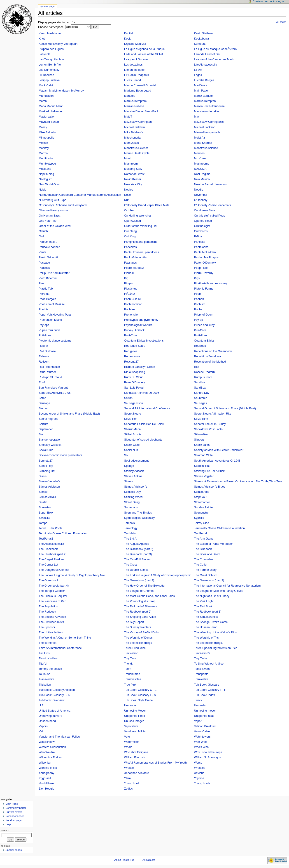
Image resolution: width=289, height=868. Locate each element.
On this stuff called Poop (210, 216)
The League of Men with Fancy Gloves (219, 591)
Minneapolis (47, 138)
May (197, 117)
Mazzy (43, 127)
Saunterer (200, 398)
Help (8, 824)
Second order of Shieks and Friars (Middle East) (69, 414)
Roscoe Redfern (205, 372)
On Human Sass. (50, 216)
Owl (41, 236)
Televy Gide (202, 523)
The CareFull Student (138, 559)
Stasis (43, 476)
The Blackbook (48, 549)
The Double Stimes (136, 570)
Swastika (45, 518)
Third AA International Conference (60, 648)
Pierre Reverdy (204, 273)
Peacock (44, 268)
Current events (14, 812)
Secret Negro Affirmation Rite (213, 414)
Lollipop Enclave (49, 80)
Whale (128, 747)
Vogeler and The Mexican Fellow (60, 737)
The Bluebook (203, 549)
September (46, 429)
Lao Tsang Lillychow (52, 59)
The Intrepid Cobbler (52, 591)
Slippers (199, 440)
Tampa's (129, 523)
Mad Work (201, 85)
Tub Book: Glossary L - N (140, 695)
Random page (14, 820)
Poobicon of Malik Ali (52, 304)
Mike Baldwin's (134, 132)
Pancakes (131, 247)
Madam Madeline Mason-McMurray (61, 91)
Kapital (129, 33)
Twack (198, 700)
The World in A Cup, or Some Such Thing (65, 638)
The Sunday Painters (138, 627)
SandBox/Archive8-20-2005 (142, 393)
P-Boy (198, 236)
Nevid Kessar (133, 179)
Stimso (43, 492)
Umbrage (130, 705)
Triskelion (45, 685)
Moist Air (200, 138)
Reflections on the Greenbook (213, 351)
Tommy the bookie (50, 669)
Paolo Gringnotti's (135, 257)
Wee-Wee (200, 742)
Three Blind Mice (135, 648)
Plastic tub (131, 289)
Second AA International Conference (147, 408)
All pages (281, 22)
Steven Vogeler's (50, 481)
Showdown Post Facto (208, 429)
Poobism (200, 304)
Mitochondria (132, 138)
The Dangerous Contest (54, 570)
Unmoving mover (205, 711)
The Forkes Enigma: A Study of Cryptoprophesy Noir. (158, 575)
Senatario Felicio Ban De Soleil (144, 424)
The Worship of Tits (206, 638)
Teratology (131, 528)
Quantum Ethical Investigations (144, 341)
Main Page (201, 91)
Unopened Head (135, 716)
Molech (43, 143)
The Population (48, 606)
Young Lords (202, 783)
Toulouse (45, 674)
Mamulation (46, 96)
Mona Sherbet (203, 143)
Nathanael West (134, 174)
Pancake (200, 242)
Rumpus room (203, 377)
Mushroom (131, 164)
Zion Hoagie (47, 789)
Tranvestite (201, 679)
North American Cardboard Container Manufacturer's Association (80, 195)
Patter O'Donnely (205, 263)
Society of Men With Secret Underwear (219, 450)
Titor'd (43, 664)
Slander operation (50, 440)
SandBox (200, 388)
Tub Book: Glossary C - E (140, 690)
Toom (128, 669)
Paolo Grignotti (48, 257)
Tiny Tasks (201, 658)
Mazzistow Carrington (138, 122)
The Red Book (203, 606)
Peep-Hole (201, 268)
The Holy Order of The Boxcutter (145, 586)
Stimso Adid (202, 492)
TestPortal (200, 533)
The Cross (131, 565)
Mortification (47, 158)
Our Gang (131, 231)
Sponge (129, 466)
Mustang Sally (133, 169)
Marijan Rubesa (134, 106)
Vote (127, 737)
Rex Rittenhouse (49, 367)
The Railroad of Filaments (141, 606)
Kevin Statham (204, 33)
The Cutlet (201, 565)
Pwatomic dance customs (55, 341)
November (201, 195)
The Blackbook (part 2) (139, 549)
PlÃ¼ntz (129, 294)
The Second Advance (52, 617)
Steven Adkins (133, 476)
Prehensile (131, 315)
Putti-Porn (200, 335)
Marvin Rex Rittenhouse (209, 106)
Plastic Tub (46, 289)
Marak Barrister (204, 96)
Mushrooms (202, 164)
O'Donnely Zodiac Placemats (213, 205)
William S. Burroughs (207, 757)
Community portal (16, 808)
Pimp (42, 283)
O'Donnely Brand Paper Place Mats (147, 205)
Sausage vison (134, 403)
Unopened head (204, 716)
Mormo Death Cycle (137, 153)
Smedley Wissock (50, 445)
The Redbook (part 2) (138, 612)
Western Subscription (52, 747)
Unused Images (134, 721)
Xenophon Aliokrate (137, 773)
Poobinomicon (133, 304)
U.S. (42, 705)
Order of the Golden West (55, 226)
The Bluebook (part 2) (53, 554)
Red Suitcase (47, 351)
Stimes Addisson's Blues (210, 487)
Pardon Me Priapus (206, 257)
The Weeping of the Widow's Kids (216, 632)
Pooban (199, 299)
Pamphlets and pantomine (141, 242)
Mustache (45, 169)
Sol (126, 455)
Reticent (44, 362)
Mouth (128, 158)
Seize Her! (131, 419)
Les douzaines (133, 65)
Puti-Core (200, 330)
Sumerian (45, 507)
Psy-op (199, 320)
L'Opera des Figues (51, 49)
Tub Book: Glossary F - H (210, 690)
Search (5, 830)
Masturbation (47, 117)
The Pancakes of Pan (52, 601)
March (43, 101)
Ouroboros (201, 231)
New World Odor (49, 184)
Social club (131, 450)
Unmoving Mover (135, 711)
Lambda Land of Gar (207, 54)
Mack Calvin (47, 85)
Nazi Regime (202, 174)
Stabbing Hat (47, 471)
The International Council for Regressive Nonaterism (227, 586)
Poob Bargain (48, 299)
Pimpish (129, 283)
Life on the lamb (134, 70)
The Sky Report (134, 622)
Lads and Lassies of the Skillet (143, 54)
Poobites (130, 309)
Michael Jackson (205, 127)
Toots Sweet (202, 669)
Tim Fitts (44, 653)
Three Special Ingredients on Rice (216, 648)
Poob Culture (133, 299)
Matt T (128, 117)
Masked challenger (51, 111)
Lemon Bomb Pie (50, 65)
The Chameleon (204, 559)
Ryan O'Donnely (135, 382)
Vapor (198, 721)
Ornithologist (202, 226)
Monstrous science (206, 148)
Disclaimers (148, 860)
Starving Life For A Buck (209, 471)
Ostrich (43, 231)
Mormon (199, 153)
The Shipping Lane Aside (140, 617)
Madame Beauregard (138, 91)
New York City (133, 184)
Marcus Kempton (205, 101)
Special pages (14, 850)
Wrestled (200, 768)
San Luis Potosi (134, 388)
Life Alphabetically (206, 65)
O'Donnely (201, 200)
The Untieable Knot (51, 632)
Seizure (44, 424)
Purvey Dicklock (134, 330)
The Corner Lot (48, 565)
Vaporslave (131, 726)
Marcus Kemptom (135, 101)
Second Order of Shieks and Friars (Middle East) (225, 408)
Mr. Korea (200, 158)
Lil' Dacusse (47, 75)
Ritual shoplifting (135, 372)
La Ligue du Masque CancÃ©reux (216, 49)
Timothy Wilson (49, 658)
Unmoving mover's (51, 716)
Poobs (198, 309)
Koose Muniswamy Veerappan (58, 44)
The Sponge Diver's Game (211, 622)
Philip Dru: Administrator (54, 273)
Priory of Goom (204, 315)
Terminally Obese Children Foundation (63, 533)
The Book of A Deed (207, 554)
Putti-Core (131, 335)
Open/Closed (133, 221)
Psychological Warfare (138, 325)
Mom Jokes (132, 143)
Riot (197, 367)
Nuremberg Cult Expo (53, 200)
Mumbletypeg (47, 164)
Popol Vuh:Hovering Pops (55, 315)
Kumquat (200, 44)
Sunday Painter (204, 507)
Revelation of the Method (210, 362)
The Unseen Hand (206, 627)
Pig (126, 278)
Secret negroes (49, 419)
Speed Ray (46, 466)
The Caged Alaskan (51, 559)
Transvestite (47, 679)
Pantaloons (201, 247)
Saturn (128, 398)
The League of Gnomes (139, 591)
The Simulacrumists (51, 622)
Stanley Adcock (134, 471)
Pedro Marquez (134, 268)
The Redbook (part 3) (208, 612)
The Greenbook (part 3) (209, 580)
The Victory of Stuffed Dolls (141, 632)
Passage (44, 263)
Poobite (44, 309)
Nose (128, 195)
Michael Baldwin (135, 127)
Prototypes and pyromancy (141, 320)
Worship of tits (48, 768)
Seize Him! (201, 419)
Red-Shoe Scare (135, 346)
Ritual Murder (47, 372)
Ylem (127, 778)
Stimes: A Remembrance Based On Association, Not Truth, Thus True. (239, 481)
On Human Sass (205, 210)
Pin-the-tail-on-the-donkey (211, 283)
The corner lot (48, 643)
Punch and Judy (204, 325)
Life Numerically (49, 70)
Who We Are (47, 752)
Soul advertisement (136, 461)
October (129, 210)
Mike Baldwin (47, 132)
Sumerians (131, 507)
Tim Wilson (131, 653)
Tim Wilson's (202, 653)
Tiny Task (130, 658)
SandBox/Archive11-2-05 (55, 393)
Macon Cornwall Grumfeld (141, 85)
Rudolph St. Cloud (50, 377)
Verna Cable (202, 731)
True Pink (130, 685)
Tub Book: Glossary (207, 685)
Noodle (199, 190)
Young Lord (131, 783)
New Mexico (202, 179)
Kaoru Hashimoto (50, 33)
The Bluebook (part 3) (138, 554)
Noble (43, 190)
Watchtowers (202, 737)
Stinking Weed (133, 497)
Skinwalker (201, 434)
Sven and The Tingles (138, 513)
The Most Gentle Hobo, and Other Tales (149, 596)
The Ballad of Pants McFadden (214, 544)
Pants (42, 252)
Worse (198, 763)
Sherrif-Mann (132, 429)
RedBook (200, 346)
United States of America (55, 711)
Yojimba (199, 778)
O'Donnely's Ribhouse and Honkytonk (63, 205)
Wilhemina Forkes (50, 757)
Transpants (201, 674)
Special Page (47, 6)
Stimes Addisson (49, 487)
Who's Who (201, 747)
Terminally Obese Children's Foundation (220, 528)
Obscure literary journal (54, 210)
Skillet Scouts (133, 434)
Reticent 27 (131, 362)
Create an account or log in (268, 1)
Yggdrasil (45, 778)
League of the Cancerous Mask (214, 59)
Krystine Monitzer (135, 44)
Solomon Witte (204, 455)
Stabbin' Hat (202, 466)
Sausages (200, 403)
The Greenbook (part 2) (139, 580)
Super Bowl (46, 513)
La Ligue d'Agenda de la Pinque (144, 49)
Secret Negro (133, 414)
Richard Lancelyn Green (140, 367)
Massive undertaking (207, 111)
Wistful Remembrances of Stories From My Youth (155, 763)
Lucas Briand (133, 80)
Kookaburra (202, 39)
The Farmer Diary (205, 570)
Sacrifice (200, 382)
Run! (42, 382)
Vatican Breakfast (205, 726)
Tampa (43, 523)
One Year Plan (48, 221)
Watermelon (132, 742)
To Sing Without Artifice (209, 664)
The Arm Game (204, 539)
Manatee (130, 96)
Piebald (129, 273)
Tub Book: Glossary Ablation (57, 690)
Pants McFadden (205, 252)
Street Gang (132, 502)
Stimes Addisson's (136, 487)
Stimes (129, 481)
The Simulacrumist (206, 617)
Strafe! (43, 502)
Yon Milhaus (47, 783)
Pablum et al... (48, 242)
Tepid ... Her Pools (51, 528)
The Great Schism (206, 575)
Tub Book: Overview (52, 700)
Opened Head (203, 221)
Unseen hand (47, 721)
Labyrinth (45, 54)
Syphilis (199, 518)
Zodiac (128, 789)
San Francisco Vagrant (53, 388)
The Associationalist (51, 544)
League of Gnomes (136, 59)
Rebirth (43, 346)
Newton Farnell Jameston (210, 184)
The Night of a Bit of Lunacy (212, 596)
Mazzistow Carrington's (209, 122)
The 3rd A (130, 539)
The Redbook (47, 612)
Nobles (129, 190)
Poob (198, 294)
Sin (41, 434)
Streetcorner (202, 502)
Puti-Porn (45, 335)
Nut (126, 200)
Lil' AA (198, 70)
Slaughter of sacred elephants (143, 440)
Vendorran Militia (135, 731)
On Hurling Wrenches (138, 216)
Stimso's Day (133, 492)
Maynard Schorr (49, 122)
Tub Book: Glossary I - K (54, 695)
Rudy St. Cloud (134, 377)
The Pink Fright (204, 601)
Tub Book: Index (205, 695)
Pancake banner (49, 247)
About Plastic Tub (124, 860)
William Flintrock (135, 757)
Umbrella (200, 705)
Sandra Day (202, 393)
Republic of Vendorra (208, 356)
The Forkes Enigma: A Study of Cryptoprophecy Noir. (72, 575)
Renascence (132, 356)
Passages (131, 263)
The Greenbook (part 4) (54, 586)
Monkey (44, 148)
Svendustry (201, 513)
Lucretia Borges (204, 80)
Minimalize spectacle (207, 132)
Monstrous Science (136, 148)
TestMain (130, 533)
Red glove (131, 351)
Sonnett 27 (46, 461)
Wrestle (129, 768)
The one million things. (209, 643)
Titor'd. (128, 664)
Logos (198, 75)
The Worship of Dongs (138, 638)
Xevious (199, 773)
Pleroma (44, 294)
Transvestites (133, 679)
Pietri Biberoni (48, 278)
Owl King (130, 236)
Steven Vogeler (204, 476)
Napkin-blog (47, 174)
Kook (127, 39)
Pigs (197, 278)
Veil (41, 731)
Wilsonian (45, 763)
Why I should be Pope (208, 752)
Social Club (46, 450)
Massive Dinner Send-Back (141, 111)
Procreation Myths (50, 320)
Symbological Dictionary (139, 518)
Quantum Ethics (204, 341)
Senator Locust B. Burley (210, 424)
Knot (42, 39)
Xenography (47, 773)
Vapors (43, 726)
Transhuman (132, 674)
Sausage (44, 403)
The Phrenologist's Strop (140, 601)
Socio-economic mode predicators (61, 455)
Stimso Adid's (47, 497)
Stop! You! (201, 497)
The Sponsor (47, 627)
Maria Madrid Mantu (52, 106)
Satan (43, 398)
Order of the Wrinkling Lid (140, 226)
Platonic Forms (204, 289)
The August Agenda (137, 544)
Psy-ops (44, 325)
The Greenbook (49, 580)
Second (44, 408)
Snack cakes (202, 445)
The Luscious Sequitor (53, 596)
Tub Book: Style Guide (138, 700)
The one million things (138, 643)
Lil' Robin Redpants (137, 75)
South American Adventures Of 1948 (217, 461)
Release (44, 356)
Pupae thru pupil (49, 330)
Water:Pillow (47, 742)
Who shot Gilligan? (136, 752)
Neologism (46, 179)
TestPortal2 (46, 539)
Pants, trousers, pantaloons (142, 252)
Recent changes (15, 816)
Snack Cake (132, 445)
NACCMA (200, 169)
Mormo (43, 153)
